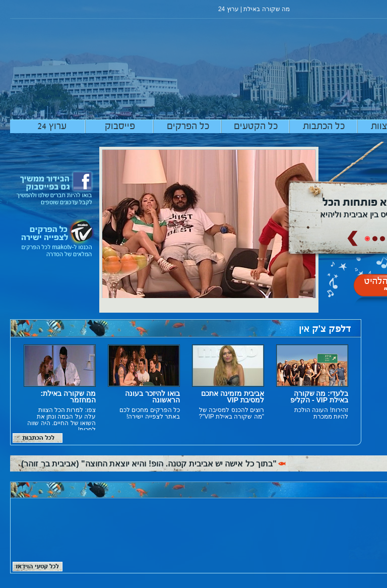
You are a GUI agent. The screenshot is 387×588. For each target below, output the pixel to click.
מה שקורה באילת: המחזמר (68, 397)
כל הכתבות (324, 127)
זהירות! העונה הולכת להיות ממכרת (321, 414)
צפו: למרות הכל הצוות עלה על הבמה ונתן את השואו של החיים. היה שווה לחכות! (61, 420)
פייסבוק (120, 127)
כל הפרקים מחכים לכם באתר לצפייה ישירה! (150, 414)
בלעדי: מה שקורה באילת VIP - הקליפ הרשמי (319, 400)
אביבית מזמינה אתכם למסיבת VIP (233, 397)
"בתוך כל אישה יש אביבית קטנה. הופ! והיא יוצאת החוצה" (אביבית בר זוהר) (149, 464)
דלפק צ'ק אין (325, 329)
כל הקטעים (256, 127)
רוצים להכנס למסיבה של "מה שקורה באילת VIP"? (231, 414)
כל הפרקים (188, 127)
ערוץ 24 (52, 127)
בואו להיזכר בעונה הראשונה (152, 397)
